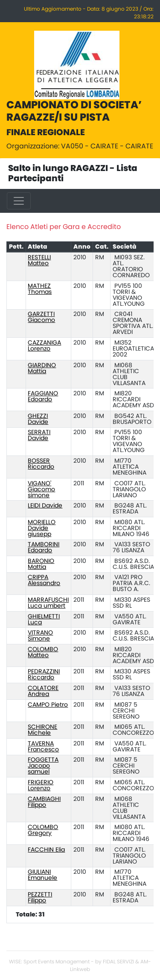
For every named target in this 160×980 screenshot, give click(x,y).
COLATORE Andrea (43, 691)
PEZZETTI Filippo (40, 898)
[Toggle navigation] (19, 201)
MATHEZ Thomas (40, 289)
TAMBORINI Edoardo (44, 548)
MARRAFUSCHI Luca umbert (48, 603)
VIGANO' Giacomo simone (41, 490)
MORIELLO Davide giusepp (42, 528)
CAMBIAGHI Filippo (44, 802)
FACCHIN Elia (46, 850)
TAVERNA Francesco (43, 747)
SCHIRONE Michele (42, 730)
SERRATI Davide (39, 435)
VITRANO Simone (40, 636)
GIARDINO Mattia (42, 368)
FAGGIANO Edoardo (43, 397)
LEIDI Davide (45, 506)
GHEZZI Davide (38, 419)
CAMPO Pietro (48, 705)
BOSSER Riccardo (41, 464)
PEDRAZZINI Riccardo (44, 675)
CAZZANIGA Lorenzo (44, 346)
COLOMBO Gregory (43, 830)
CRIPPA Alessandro (44, 580)
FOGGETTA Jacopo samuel (43, 766)
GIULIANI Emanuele (42, 875)
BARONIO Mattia (41, 564)
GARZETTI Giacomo (41, 317)
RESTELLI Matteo (39, 261)
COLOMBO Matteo (43, 652)
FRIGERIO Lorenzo (41, 786)
